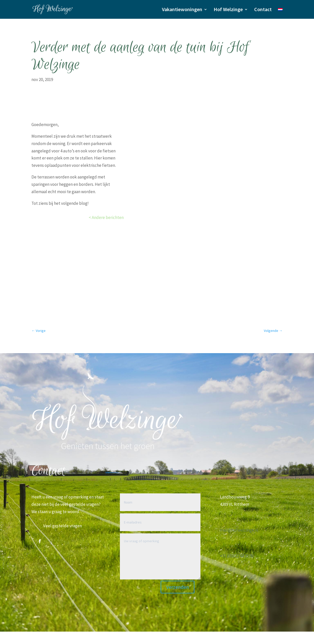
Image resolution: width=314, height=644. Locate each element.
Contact (263, 10)
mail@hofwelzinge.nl (239, 530)
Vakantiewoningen (182, 10)
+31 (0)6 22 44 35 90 (237, 556)
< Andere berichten (106, 217)
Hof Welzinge (228, 10)
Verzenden (178, 587)
